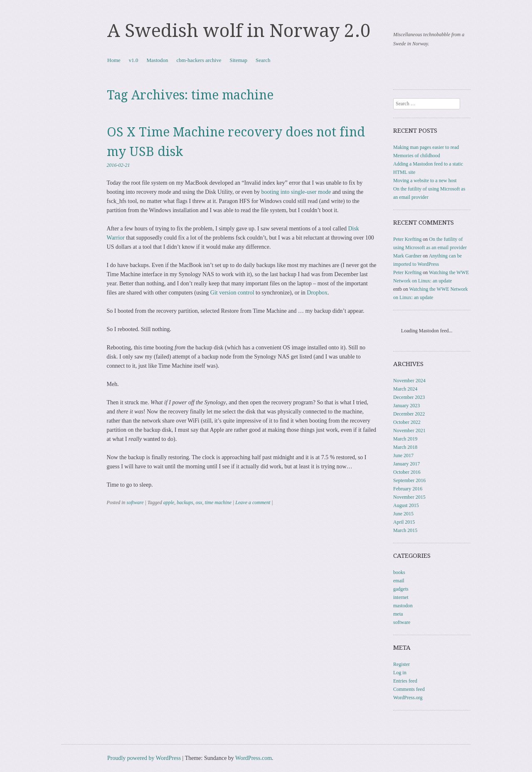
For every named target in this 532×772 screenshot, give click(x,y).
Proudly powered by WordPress (144, 758)
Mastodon (158, 60)
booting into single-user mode (296, 192)
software (135, 502)
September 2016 (409, 480)
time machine (218, 502)
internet (401, 597)
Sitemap (238, 60)
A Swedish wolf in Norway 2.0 (239, 31)
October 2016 (407, 472)
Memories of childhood (417, 156)
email (399, 581)
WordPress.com (254, 758)
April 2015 (404, 522)
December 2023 (409, 397)
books (399, 572)
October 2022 (407, 422)
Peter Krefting (407, 239)
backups (185, 502)
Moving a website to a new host (425, 181)
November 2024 (409, 381)
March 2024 (405, 389)
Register (401, 664)
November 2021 (409, 431)
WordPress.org (408, 698)
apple (169, 502)
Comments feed (409, 689)
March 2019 (405, 439)
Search (263, 60)
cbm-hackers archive (199, 60)
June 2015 (403, 514)
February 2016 (408, 489)
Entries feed (405, 681)
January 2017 (406, 464)
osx (199, 502)
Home (114, 60)
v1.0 (134, 60)
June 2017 (403, 455)
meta (398, 614)
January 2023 (406, 406)
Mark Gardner (407, 256)
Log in (400, 673)
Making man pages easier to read (426, 147)
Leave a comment (253, 502)
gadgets (401, 589)
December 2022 (409, 414)
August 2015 (406, 505)
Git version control (232, 293)
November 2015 (409, 497)
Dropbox (317, 293)
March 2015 (405, 530)
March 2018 (405, 447)
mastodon (403, 606)
